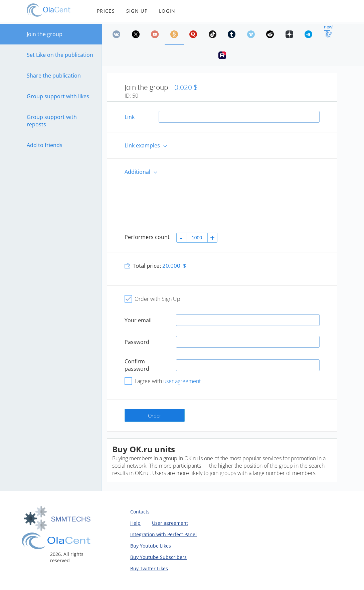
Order (155, 416)
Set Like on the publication (60, 55)
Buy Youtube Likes (151, 546)
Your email (138, 320)
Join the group (45, 34)
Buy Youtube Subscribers (158, 557)
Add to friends (45, 145)
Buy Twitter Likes (149, 568)
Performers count (147, 237)
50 (135, 96)
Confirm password (137, 365)
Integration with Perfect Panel (163, 534)
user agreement (182, 381)
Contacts (140, 512)
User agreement (170, 523)
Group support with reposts (52, 121)
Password (137, 342)
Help (135, 523)
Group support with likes (58, 96)
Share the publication (54, 76)
